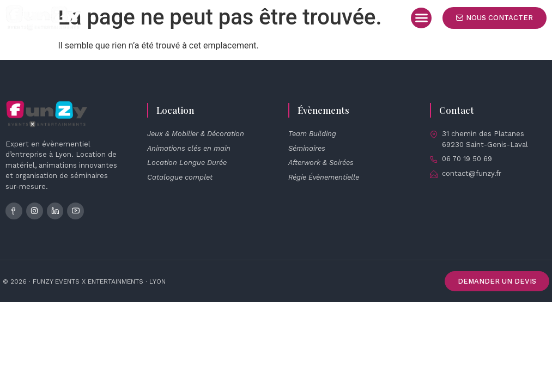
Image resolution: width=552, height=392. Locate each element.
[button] (421, 18)
